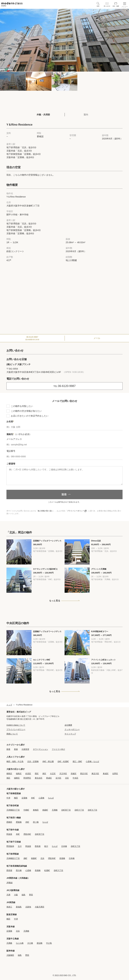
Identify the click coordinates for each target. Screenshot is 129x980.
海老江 (9, 907)
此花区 (28, 774)
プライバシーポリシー (77, 511)
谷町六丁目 (79, 810)
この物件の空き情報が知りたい (26, 411)
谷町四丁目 (66, 810)
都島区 (9, 774)
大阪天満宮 (40, 907)
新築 (16, 749)
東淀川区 (95, 774)
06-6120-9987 (32, 338)
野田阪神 (10, 846)
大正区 (53, 774)
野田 (31, 895)
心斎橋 (41, 798)
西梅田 (9, 822)
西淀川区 (84, 774)
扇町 (25, 858)
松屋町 (47, 870)
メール (97, 338)
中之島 (49, 943)
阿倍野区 (27, 778)
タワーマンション (40, 749)
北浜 (42, 858)
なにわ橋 (20, 943)
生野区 (115, 774)
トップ (9, 705)
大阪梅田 (10, 955)
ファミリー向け (58, 749)
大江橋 (30, 943)
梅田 (16, 798)
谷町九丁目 (92, 810)
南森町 (45, 810)
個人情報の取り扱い (45, 511)
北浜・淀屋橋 (33, 761)
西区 (37, 774)
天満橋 (55, 810)
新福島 (19, 907)
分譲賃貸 (25, 749)
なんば (51, 798)
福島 (23, 895)
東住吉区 (39, 778)
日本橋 (64, 846)
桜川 (46, 846)
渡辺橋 (40, 943)
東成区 (106, 774)
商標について (12, 734)
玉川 (20, 846)
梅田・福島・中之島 (15, 761)
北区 (67, 778)
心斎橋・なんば (92, 761)
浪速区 (74, 774)
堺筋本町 (27, 834)
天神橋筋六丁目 (13, 810)
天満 (8, 895)
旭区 (8, 778)
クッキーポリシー (72, 729)
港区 (44, 774)
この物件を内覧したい (22, 406)
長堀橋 (62, 858)
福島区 (19, 774)
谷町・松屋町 (63, 761)
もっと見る (55, 601)
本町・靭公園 (48, 761)
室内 (86, 115)
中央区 (75, 778)
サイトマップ (70, 734)
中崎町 (26, 810)
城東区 (17, 778)
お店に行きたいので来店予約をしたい (30, 416)
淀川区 (58, 778)
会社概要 (68, 725)
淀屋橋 (24, 798)
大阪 (16, 895)
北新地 (28, 907)
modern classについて (16, 725)
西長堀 (38, 846)
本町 (33, 798)
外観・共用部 (43, 115)
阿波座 (9, 834)
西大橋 (19, 870)
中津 (8, 798)
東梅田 (36, 810)
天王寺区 (63, 774)
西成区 (49, 778)
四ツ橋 (36, 822)
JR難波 (10, 883)
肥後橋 (19, 822)
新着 (8, 749)
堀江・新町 (77, 761)
